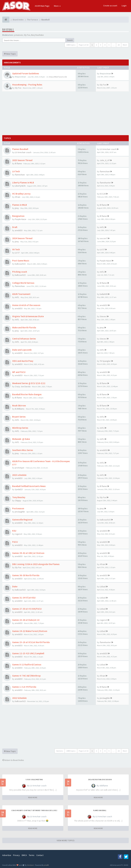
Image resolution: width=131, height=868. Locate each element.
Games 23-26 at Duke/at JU (26, 620)
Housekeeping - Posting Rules (27, 85)
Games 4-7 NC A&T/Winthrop (26, 676)
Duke (15, 586)
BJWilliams (20, 409)
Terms (32, 855)
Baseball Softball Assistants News (29, 486)
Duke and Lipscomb (22, 350)
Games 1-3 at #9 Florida (24, 687)
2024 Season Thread (22, 238)
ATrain (18, 197)
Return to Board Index (13, 760)
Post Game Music (21, 261)
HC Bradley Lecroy (21, 194)
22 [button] (119, 45)
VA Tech (16, 249)
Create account (110, 6)
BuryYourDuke (37, 35)
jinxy (17, 208)
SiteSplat (30, 865)
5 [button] (109, 45)
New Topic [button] (10, 54)
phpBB (46, 865)
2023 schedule (19, 475)
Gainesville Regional (22, 520)
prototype (20, 468)
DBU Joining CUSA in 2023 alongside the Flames (36, 564)
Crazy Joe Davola (23, 386)
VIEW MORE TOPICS (66, 840)
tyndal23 (19, 489)
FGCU (15, 542)
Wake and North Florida (24, 327)
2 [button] (96, 45)
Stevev (103, 316)
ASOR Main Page (42, 6)
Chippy (18, 501)
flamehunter (105, 183)
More (57, 6)
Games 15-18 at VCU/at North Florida (31, 642)
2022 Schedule (19, 698)
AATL (102, 227)
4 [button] (105, 45)
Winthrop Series (20, 428)
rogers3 (19, 534)
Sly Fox (27, 35)
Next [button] (125, 45)
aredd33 (19, 230)
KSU (14, 531)
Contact (40, 855)
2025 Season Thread (22, 160)
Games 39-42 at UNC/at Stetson (28, 553)
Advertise (7, 855)
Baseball (8, 30)
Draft (15, 227)
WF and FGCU (19, 372)
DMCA (24, 855)
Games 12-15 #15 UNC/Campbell (28, 653)
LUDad (103, 587)
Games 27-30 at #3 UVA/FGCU (27, 609)
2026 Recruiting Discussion (100, 780)
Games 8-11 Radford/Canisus (27, 665)
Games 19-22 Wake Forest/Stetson (30, 631)
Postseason (18, 508)
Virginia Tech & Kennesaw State (28, 316)
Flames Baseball (20, 149)
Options (60, 751)
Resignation (18, 216)
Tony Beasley (19, 497)
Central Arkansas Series (24, 339)
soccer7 (103, 238)
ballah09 (103, 294)
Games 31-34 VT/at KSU (24, 598)
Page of (84, 45)
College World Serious (23, 283)
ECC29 (103, 194)
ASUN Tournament (21, 294)
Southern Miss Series (23, 450)
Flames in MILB (20, 205)
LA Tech (16, 171)
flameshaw (20, 175)
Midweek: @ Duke (21, 439)
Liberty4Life (20, 186)
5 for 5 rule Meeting (34, 780)
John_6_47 (105, 160)
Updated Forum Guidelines (26, 73)
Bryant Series (19, 417)
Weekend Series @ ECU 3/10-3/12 (29, 383)
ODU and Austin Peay (23, 361)
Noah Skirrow (19, 406)
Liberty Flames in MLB (23, 183)
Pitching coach (20, 272)
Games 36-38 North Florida (26, 575)
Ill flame (18, 163)
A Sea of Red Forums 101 (58, 77)
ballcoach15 (20, 264)
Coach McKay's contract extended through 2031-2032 (34, 810)
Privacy (16, 855)
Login (124, 6)
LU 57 (17, 253)
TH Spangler (105, 361)
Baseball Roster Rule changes (27, 394)
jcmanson (18, 35)
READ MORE (33, 797)
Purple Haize (21, 219)
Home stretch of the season (26, 305)
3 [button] (101, 45)
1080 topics (71, 45)
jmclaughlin (20, 512)
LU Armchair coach (23, 152)
